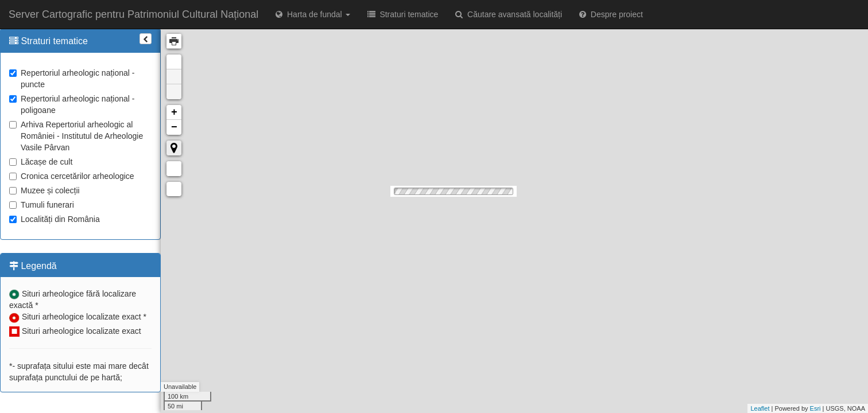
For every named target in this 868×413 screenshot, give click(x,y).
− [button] (174, 127)
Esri (815, 408)
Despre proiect (611, 14)
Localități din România (55, 219)
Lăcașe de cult (41, 162)
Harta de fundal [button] (313, 14)
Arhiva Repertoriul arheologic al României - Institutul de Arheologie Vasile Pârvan (76, 136)
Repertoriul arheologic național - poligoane (72, 104)
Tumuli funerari (42, 205)
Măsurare (174, 169)
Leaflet (760, 408)
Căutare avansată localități (509, 14)
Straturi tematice (403, 14)
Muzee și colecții (44, 190)
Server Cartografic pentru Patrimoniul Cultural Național (133, 14)
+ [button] (174, 112)
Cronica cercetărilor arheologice (72, 176)
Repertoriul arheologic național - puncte (72, 79)
